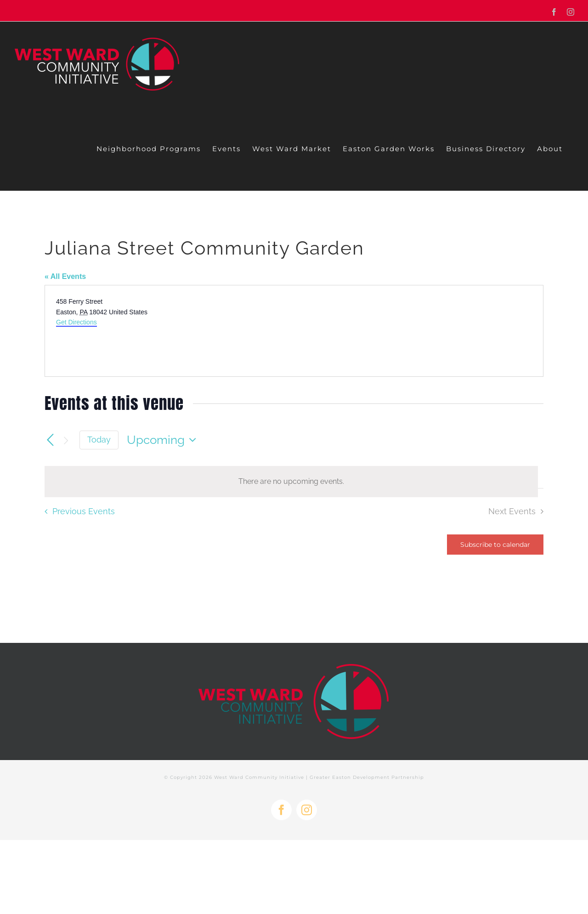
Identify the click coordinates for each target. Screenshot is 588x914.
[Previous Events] (50, 440)
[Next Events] (66, 440)
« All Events (65, 276)
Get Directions (76, 322)
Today (99, 440)
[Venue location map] (418, 331)
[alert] (291, 482)
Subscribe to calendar (495, 545)
